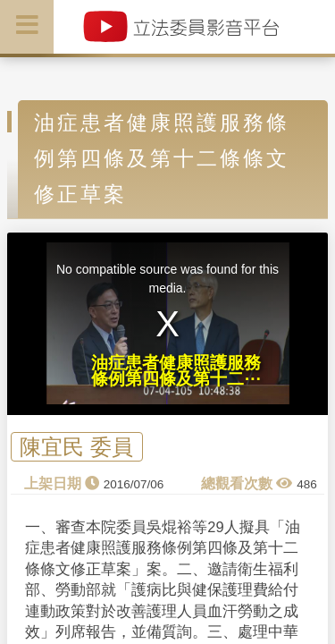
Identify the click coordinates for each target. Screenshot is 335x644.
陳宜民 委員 (76, 447)
